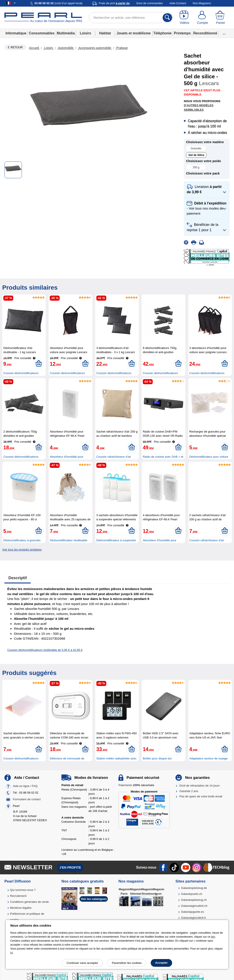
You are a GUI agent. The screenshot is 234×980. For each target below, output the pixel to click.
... (224, 33)
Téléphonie (162, 33)
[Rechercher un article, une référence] (131, 18)
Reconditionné (205, 33)
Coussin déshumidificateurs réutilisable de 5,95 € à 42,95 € (45, 650)
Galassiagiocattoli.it (193, 918)
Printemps (182, 33)
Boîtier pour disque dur (157, 758)
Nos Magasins (202, 3)
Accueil (34, 48)
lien (213, 937)
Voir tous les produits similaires (22, 550)
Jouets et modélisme (134, 33)
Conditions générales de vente (29, 902)
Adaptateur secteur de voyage (208, 758)
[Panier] (221, 18)
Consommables (42, 33)
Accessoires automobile (95, 48)
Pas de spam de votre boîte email (201, 796)
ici (11, 953)
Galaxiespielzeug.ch (194, 900)
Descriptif (18, 578)
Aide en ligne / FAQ (25, 786)
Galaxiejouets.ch (192, 894)
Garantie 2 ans (189, 791)
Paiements (136, 785)
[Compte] (203, 18)
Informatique (16, 33)
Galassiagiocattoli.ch (194, 906)
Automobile (66, 48)
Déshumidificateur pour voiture (209, 457)
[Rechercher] (167, 18)
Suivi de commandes (149, 3)
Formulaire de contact (27, 799)
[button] (207, 190)
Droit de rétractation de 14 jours (200, 786)
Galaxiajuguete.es (192, 912)
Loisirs (85, 33)
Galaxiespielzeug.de (194, 888)
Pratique (122, 48)
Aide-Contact (178, 3)
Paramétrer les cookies (127, 963)
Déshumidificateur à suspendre (116, 540)
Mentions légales (21, 908)
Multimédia (66, 33)
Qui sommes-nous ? (23, 890)
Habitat (105, 33)
